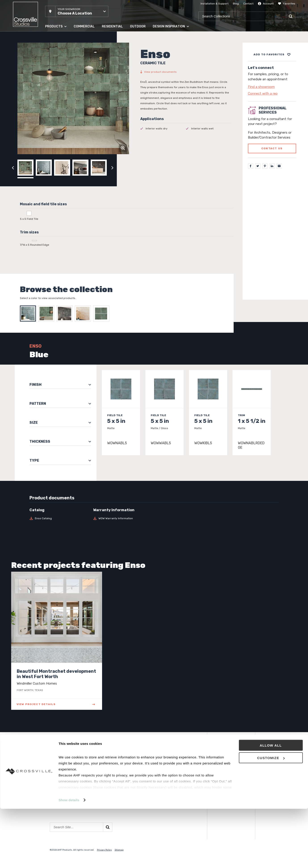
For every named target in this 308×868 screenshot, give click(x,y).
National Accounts (168, 770)
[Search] (291, 16)
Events (159, 764)
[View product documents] (186, 72)
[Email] (279, 166)
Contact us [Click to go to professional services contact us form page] (272, 148)
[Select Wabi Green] (102, 314)
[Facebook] (251, 166)
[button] (77, 11)
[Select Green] (47, 314)
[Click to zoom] (123, 148)
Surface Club (163, 776)
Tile (52, 764)
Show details (69, 859)
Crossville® (110, 789)
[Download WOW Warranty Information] (122, 518)
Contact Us (111, 776)
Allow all (271, 805)
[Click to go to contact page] (272, 87)
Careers (107, 783)
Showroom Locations (118, 770)
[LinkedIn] (272, 166)
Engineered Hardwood (67, 783)
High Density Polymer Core (71, 789)
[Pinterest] (265, 166)
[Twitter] (258, 166)
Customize (271, 817)
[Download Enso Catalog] (59, 518)
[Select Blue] (29, 314)
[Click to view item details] (121, 413)
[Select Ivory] (84, 314)
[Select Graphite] (66, 314)
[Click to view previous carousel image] (13, 168)
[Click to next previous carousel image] (112, 168)
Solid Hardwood (62, 776)
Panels (55, 770)
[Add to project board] (272, 54)
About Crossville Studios (120, 764)
